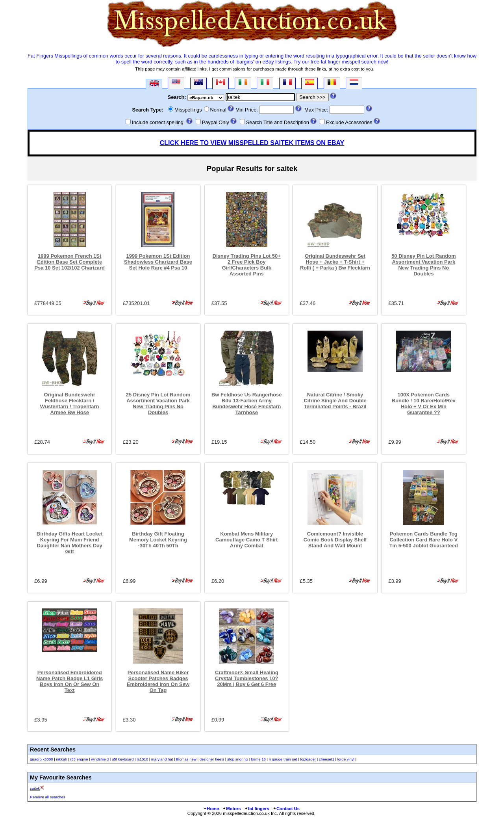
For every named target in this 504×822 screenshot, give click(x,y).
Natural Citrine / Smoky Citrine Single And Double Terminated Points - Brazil (335, 401)
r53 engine (79, 759)
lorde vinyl (346, 759)
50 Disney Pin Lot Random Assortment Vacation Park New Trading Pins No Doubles (423, 265)
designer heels (212, 759)
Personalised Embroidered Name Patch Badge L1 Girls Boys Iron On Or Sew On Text (69, 681)
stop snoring (237, 759)
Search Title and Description (278, 122)
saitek (35, 788)
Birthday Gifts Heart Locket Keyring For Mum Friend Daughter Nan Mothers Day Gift (70, 543)
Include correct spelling (158, 122)
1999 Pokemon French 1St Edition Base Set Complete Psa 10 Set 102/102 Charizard (69, 262)
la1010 (142, 759)
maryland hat (162, 759)
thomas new (186, 759)
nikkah (62, 759)
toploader (308, 759)
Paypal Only (216, 122)
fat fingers (257, 809)
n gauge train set (283, 759)
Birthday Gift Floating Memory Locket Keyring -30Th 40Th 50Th (158, 540)
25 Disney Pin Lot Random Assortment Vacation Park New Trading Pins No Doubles (158, 404)
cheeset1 (327, 759)
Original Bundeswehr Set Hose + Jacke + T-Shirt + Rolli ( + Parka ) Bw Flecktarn (335, 262)
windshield (100, 759)
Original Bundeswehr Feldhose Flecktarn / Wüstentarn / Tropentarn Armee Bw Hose (70, 404)
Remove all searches (48, 797)
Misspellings (188, 110)
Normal (218, 110)
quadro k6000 (42, 759)
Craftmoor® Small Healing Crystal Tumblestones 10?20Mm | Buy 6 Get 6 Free (247, 678)
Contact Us (286, 809)
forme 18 (258, 759)
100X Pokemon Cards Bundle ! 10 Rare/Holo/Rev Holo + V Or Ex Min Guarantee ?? (424, 404)
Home (211, 809)
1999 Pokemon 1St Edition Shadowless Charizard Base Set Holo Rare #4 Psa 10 (158, 262)
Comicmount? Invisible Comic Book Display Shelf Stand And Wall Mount (335, 540)
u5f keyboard (123, 759)
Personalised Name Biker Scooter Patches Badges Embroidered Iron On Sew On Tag (158, 681)
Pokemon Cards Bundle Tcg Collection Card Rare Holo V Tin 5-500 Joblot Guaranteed (424, 540)
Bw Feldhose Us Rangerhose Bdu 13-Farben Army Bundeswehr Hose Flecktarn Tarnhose (247, 404)
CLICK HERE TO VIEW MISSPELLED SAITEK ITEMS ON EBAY (252, 143)
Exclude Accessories (349, 122)
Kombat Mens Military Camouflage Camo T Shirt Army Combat (246, 540)
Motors (232, 809)
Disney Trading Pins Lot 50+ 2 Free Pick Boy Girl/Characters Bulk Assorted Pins (247, 265)
